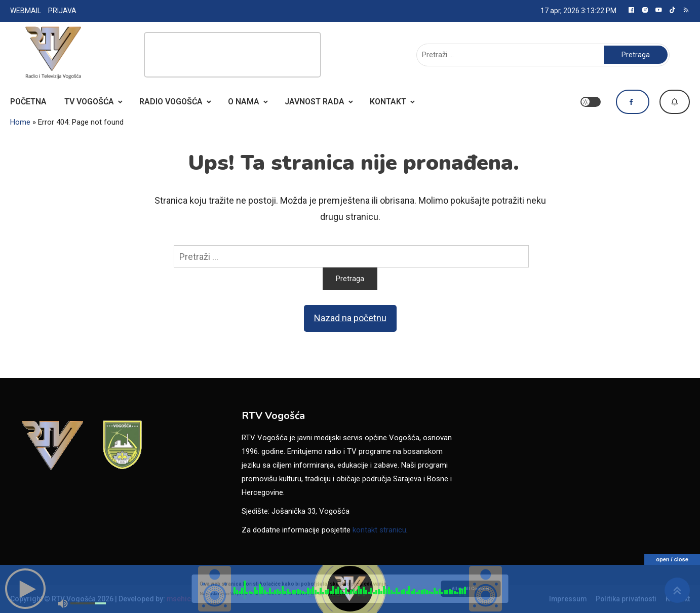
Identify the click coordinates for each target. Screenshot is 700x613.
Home (20, 122)
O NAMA (244, 102)
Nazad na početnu (350, 318)
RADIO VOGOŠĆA (171, 102)
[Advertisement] (232, 55)
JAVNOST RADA (315, 102)
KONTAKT (388, 102)
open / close (672, 559)
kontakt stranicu (379, 530)
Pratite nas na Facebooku (633, 102)
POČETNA (28, 102)
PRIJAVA (62, 11)
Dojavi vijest (675, 102)
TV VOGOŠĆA (89, 102)
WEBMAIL (26, 11)
